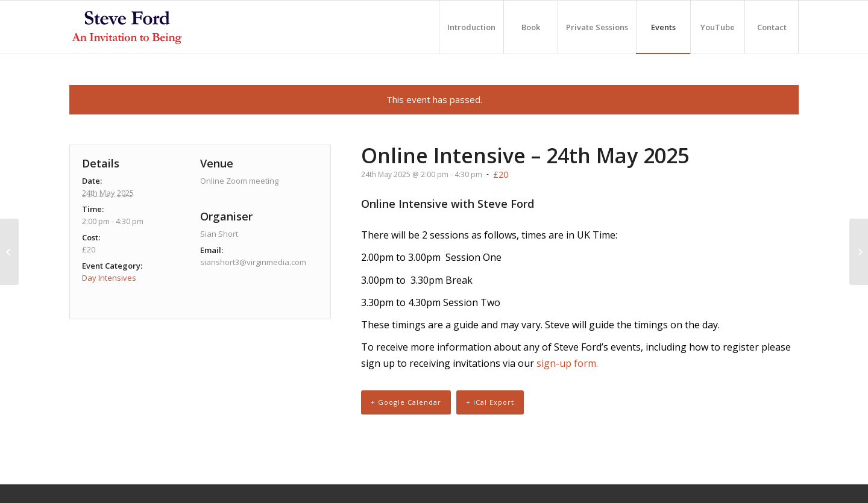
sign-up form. (567, 363)
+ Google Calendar (406, 402)
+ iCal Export (490, 402)
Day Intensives (109, 278)
